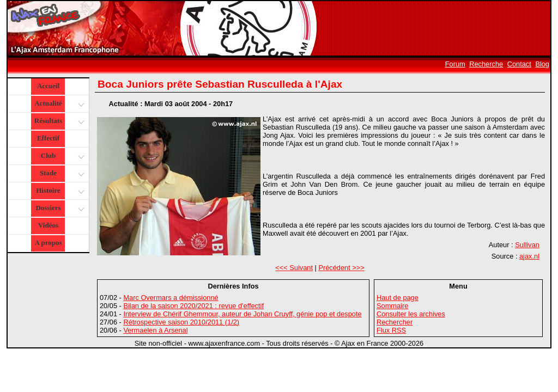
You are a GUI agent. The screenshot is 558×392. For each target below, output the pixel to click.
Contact (519, 64)
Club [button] (61, 157)
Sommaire (392, 306)
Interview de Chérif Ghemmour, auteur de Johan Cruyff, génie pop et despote (242, 314)
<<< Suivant (294, 268)
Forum (455, 64)
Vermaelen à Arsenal (155, 330)
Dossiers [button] (59, 209)
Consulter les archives (411, 314)
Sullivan (527, 245)
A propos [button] (48, 243)
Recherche (486, 64)
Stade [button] (61, 174)
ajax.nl (529, 256)
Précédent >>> (341, 268)
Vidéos (48, 225)
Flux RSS (391, 330)
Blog (542, 64)
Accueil (48, 86)
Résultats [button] (58, 122)
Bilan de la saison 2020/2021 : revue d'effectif (193, 306)
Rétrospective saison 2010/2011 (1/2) (181, 322)
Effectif (48, 138)
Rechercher (395, 322)
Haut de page (398, 298)
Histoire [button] (59, 191)
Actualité (59, 104)
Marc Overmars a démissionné (171, 298)
